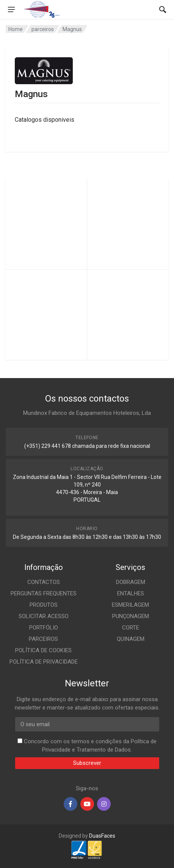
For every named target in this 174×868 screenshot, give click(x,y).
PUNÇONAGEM (131, 616)
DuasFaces (102, 836)
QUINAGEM (131, 639)
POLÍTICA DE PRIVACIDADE (44, 662)
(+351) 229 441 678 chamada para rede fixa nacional (87, 446)
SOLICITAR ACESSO (44, 616)
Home (16, 29)
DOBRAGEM (131, 582)
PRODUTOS (44, 605)
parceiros (43, 29)
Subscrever (87, 763)
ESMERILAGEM (130, 605)
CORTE (131, 628)
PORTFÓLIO (44, 628)
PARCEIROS (43, 639)
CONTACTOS (44, 582)
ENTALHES (131, 593)
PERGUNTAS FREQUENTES (44, 593)
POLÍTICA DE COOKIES (43, 650)
